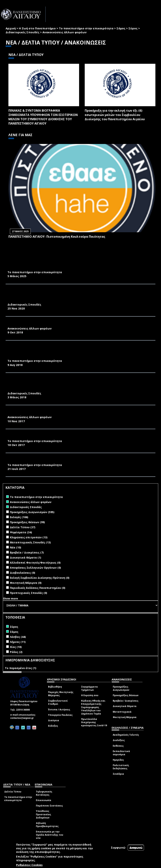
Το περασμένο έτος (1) (21, 668)
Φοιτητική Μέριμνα (125, 717)
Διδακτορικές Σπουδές (22, 32)
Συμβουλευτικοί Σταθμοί (58, 702)
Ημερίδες (118, 760)
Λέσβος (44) (18, 637)
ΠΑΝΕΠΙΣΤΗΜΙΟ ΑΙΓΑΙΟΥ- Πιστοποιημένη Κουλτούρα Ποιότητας (57, 237)
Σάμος (121, 28)
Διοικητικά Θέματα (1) (26, 558)
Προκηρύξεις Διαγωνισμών (121, 688)
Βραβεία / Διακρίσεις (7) (27, 552)
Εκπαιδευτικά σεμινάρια (121, 753)
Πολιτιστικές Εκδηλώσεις (121, 767)
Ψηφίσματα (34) (21, 532)
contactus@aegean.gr (23, 718)
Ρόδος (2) (16, 652)
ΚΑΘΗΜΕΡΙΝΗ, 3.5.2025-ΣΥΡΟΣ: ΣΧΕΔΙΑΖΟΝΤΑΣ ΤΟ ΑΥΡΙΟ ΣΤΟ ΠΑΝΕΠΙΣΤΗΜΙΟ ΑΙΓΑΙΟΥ (72, 268)
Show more (10, 598)
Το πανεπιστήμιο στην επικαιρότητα (86, 28)
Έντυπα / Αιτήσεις (59, 710)
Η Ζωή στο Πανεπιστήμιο (37, 28)
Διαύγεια (54, 720)
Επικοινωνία (44, 800)
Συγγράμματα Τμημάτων (89, 688)
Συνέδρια (118, 774)
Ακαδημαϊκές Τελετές (126, 735)
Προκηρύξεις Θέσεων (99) (27, 522)
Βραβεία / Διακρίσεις (126, 701)
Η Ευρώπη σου (90, 695)
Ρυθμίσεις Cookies (29, 865)
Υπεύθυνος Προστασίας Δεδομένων (43, 814)
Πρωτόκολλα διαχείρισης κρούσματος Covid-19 (94, 722)
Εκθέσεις (118, 746)
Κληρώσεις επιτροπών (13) (29, 537)
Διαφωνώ (136, 848)
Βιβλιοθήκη (55, 687)
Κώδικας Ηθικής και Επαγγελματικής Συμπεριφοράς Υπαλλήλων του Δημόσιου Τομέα (93, 707)
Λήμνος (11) (18, 642)
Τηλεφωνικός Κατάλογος (44, 793)
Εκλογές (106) (19, 517)
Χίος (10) (16, 647)
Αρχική (11, 28)
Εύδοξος (53, 726)
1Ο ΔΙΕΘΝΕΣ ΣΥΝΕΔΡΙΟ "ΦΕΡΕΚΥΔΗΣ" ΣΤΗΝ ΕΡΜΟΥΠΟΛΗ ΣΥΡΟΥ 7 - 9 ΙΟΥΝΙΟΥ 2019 (69, 324)
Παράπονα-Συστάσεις (49, 806)
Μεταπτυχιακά (122, 712)
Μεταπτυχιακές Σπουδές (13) (30, 542)
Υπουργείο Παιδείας (60, 715)
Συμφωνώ (118, 847)
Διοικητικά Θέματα (125, 706)
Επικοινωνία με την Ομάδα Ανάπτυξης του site (50, 835)
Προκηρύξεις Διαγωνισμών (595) (32, 512)
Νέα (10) (16, 547)
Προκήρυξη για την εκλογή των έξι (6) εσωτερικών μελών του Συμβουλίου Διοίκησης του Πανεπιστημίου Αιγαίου (115, 115)
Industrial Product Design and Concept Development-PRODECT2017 (63, 461)
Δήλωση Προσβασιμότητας (47, 825)
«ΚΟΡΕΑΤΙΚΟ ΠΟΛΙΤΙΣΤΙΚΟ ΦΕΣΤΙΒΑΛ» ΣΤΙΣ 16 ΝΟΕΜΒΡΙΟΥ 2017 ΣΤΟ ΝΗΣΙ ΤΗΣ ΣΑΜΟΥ (72, 413)
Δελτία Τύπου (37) (23, 527)
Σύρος (133, 28)
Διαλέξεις (119, 740)
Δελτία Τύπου (13, 792)
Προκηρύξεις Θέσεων (126, 695)
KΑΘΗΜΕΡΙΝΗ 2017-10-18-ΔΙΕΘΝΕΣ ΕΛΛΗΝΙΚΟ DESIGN (47, 437)
